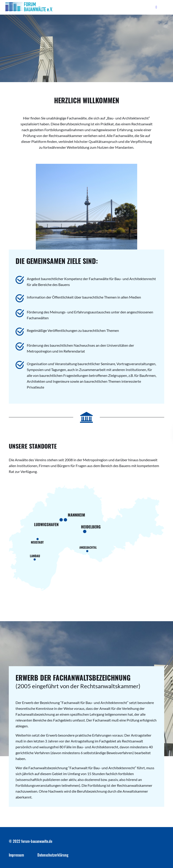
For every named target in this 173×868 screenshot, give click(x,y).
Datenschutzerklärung (53, 855)
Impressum (16, 855)
